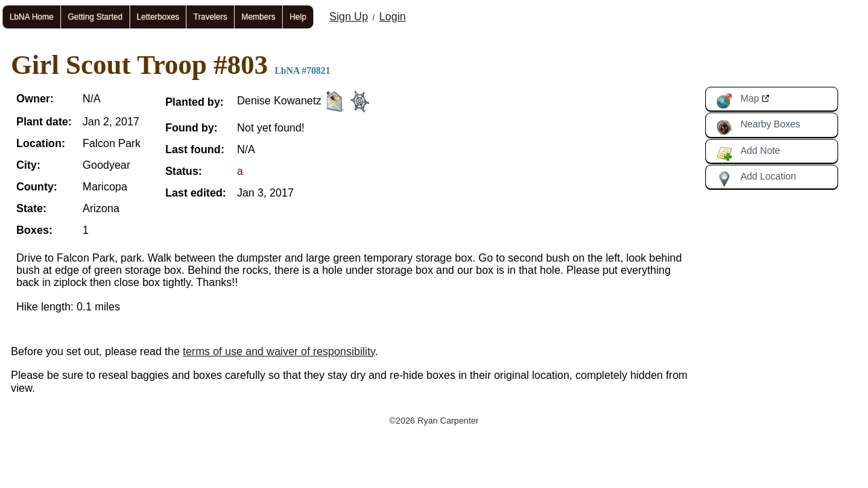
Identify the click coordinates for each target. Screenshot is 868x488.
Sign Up (349, 17)
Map (737, 101)
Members (258, 17)
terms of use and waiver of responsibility (279, 351)
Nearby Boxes (758, 127)
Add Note (748, 153)
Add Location (756, 179)
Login (392, 17)
